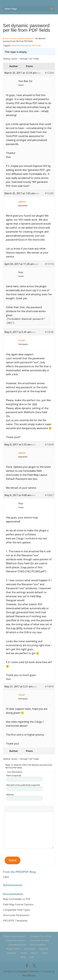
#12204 (49, 73)
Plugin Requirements (15, 936)
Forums (13, 38)
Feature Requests (26, 38)
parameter (16, 45)
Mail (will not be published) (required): (23, 785)
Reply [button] (38, 73)
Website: (10, 795)
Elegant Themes (28, 971)
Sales (6, 877)
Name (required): (14, 776)
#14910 (49, 686)
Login (45, 953)
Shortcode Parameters (16, 915)
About (34, 953)
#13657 (49, 495)
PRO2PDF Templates (15, 921)
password (26, 45)
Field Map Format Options (18, 904)
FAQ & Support (38, 945)
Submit (13, 860)
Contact (12, 953)
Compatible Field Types (16, 910)
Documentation (17, 945)
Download (30, 949)
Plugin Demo (13, 949)
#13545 (49, 332)
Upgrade (44, 949)
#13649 (49, 445)
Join (32, 957)
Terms (23, 953)
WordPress (29, 976)
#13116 (49, 264)
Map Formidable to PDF (17, 899)
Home (6, 38)
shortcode (36, 45)
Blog (23, 957)
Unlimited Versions (15, 940)
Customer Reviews (40, 940)
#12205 (49, 193)
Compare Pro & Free (41, 936)
